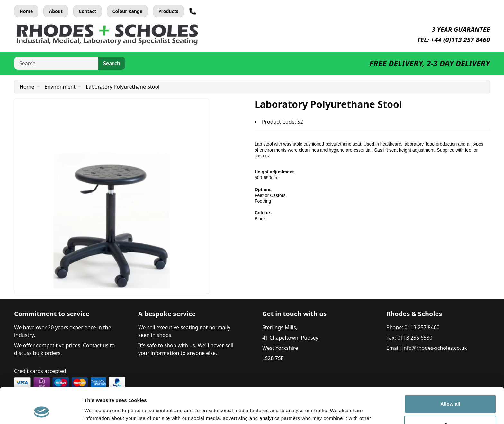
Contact (88, 11)
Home (26, 11)
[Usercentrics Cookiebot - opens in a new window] (42, 411)
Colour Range (128, 11)
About (56, 11)
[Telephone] (193, 11)
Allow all (450, 372)
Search (112, 63)
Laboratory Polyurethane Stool (123, 87)
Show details (99, 411)
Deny (450, 393)
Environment (60, 87)
